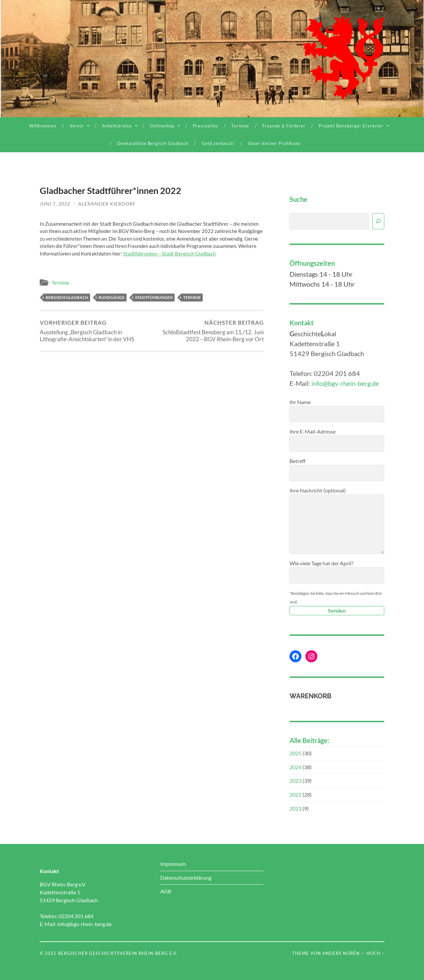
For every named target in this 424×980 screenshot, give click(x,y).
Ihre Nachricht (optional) (337, 521)
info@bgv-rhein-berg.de (345, 383)
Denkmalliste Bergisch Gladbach (153, 143)
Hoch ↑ (375, 953)
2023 (295, 781)
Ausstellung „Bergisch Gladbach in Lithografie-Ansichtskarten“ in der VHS (95, 331)
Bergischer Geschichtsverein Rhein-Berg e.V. (118, 953)
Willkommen (43, 126)
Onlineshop (162, 126)
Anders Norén (341, 953)
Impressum (173, 864)
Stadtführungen (154, 297)
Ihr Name (337, 411)
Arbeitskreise (117, 126)
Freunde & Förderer (284, 126)
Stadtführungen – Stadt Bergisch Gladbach (169, 254)
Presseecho (205, 126)
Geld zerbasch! (218, 143)
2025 (295, 753)
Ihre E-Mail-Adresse (337, 440)
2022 (295, 794)
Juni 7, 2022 (55, 204)
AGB (166, 891)
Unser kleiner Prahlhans (274, 143)
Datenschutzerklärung (186, 878)
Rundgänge (112, 297)
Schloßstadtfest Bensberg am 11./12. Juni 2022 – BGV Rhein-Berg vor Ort (209, 331)
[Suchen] (378, 221)
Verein (77, 126)
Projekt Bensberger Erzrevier (351, 126)
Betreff (337, 469)
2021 (295, 808)
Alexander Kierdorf (107, 204)
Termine (240, 126)
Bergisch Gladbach (67, 297)
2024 (295, 767)
